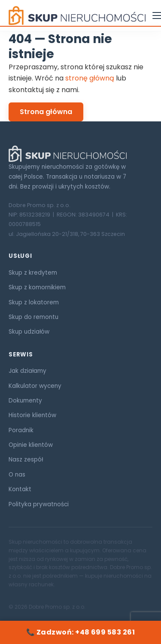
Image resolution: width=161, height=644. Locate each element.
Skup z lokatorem (34, 302)
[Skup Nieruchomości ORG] (80, 154)
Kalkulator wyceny (35, 386)
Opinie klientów (31, 445)
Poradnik (21, 430)
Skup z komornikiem (37, 287)
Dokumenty (25, 401)
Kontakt (20, 489)
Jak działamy (27, 371)
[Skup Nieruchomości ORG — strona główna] (77, 15)
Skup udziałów (29, 332)
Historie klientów (32, 415)
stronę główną (90, 78)
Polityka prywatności (39, 504)
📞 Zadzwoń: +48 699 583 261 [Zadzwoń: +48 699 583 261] (80, 632)
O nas (17, 475)
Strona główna (46, 112)
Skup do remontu (33, 317)
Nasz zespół (26, 460)
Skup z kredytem (33, 273)
